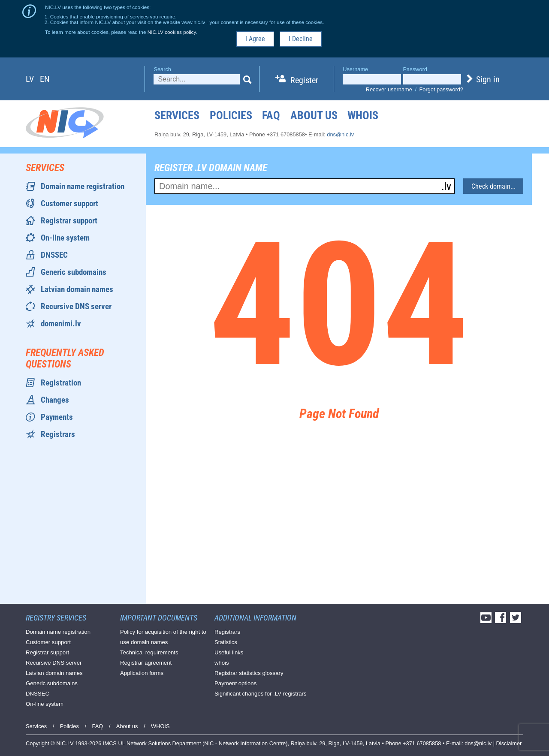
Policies (231, 115)
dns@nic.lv (340, 134)
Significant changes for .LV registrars (261, 694)
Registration (61, 383)
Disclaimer (509, 743)
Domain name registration (83, 186)
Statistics (226, 642)
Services (177, 115)
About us (314, 115)
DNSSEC (54, 255)
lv (30, 79)
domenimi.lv (61, 324)
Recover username (389, 89)
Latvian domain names (77, 289)
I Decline (301, 39)
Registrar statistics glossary (249, 673)
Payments (57, 417)
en (45, 79)
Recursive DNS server (76, 306)
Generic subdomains (74, 272)
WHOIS (363, 115)
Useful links (229, 652)
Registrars (58, 434)
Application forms (142, 673)
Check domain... (493, 186)
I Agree (255, 39)
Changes (55, 400)
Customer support (69, 203)
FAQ (271, 115)
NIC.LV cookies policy (172, 32)
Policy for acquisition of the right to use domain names (163, 637)
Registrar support (69, 221)
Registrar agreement (146, 663)
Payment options (235, 683)
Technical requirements (149, 652)
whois (222, 663)
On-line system (65, 238)
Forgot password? (441, 89)
